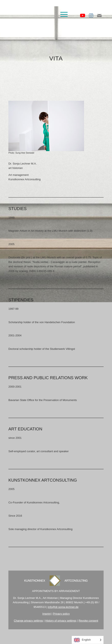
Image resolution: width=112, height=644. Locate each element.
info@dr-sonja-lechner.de (63, 607)
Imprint (47, 614)
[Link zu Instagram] (91, 16)
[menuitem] (62, 14)
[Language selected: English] (88, 640)
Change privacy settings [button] (28, 621)
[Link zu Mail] (99, 16)
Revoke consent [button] (88, 621)
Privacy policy (61, 614)
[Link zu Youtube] (83, 16)
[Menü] (62, 14)
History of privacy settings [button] (61, 621)
